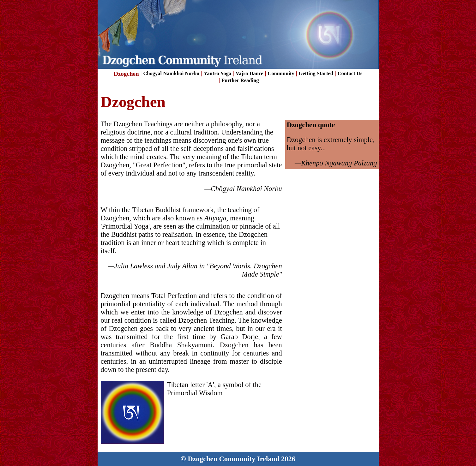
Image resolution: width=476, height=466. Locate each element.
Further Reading (240, 80)
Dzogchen (126, 74)
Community (281, 73)
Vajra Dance (250, 73)
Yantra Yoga (217, 73)
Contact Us (350, 73)
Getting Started (316, 73)
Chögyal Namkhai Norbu (171, 73)
